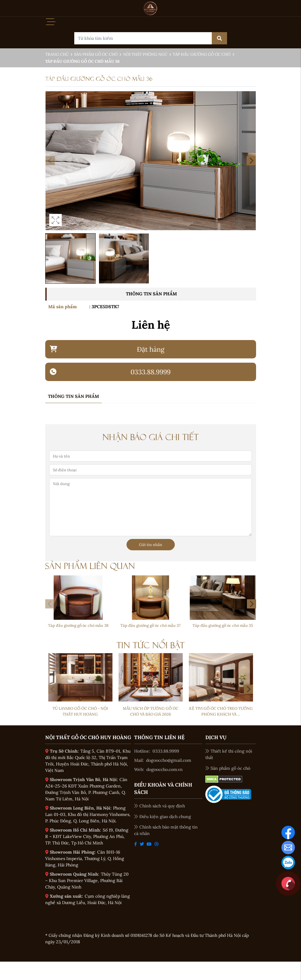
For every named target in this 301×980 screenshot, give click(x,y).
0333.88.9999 (166, 751)
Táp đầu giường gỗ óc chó (202, 54)
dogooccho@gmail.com (169, 760)
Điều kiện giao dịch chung (163, 817)
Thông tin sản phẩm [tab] (73, 396)
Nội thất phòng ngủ (145, 54)
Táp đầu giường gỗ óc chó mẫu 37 (150, 625)
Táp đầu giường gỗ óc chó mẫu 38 (78, 625)
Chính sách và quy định (160, 806)
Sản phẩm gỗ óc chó (96, 54)
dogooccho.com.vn (165, 769)
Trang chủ (57, 54)
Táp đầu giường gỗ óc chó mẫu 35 (223, 625)
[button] (251, 161)
